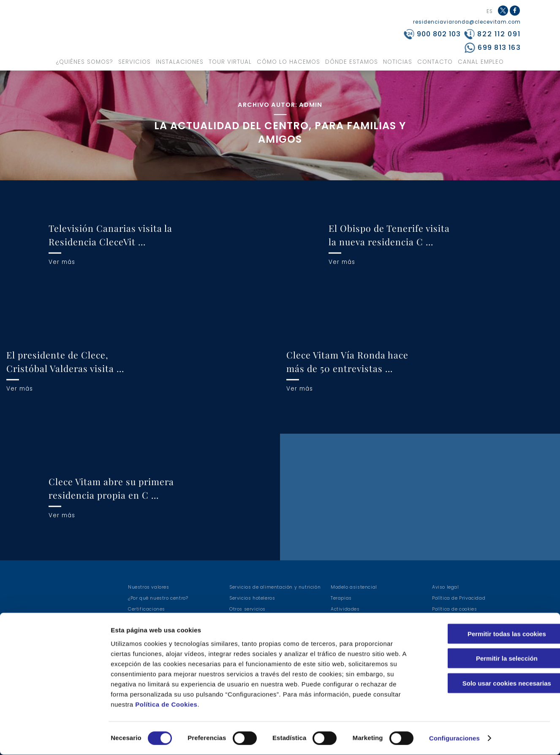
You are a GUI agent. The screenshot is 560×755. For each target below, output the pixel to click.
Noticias (398, 62)
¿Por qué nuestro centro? (158, 598)
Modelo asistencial (354, 587)
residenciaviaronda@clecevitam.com (467, 22)
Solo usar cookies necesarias (489, 683)
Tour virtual (230, 62)
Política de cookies (454, 609)
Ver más (62, 262)
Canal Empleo (481, 62)
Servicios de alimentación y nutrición (275, 587)
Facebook (515, 15)
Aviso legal (446, 587)
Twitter (503, 11)
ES (490, 12)
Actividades (345, 609)
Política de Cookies (166, 704)
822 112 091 (499, 34)
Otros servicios (247, 609)
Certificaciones (147, 609)
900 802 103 (439, 34)
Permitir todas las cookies (489, 634)
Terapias (341, 598)
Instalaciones (180, 62)
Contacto (435, 62)
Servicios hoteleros (252, 598)
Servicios (135, 62)
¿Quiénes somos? (85, 62)
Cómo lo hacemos (288, 62)
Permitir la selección (489, 659)
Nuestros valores (149, 587)
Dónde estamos (352, 62)
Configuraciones (454, 738)
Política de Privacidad (459, 598)
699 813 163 (499, 48)
